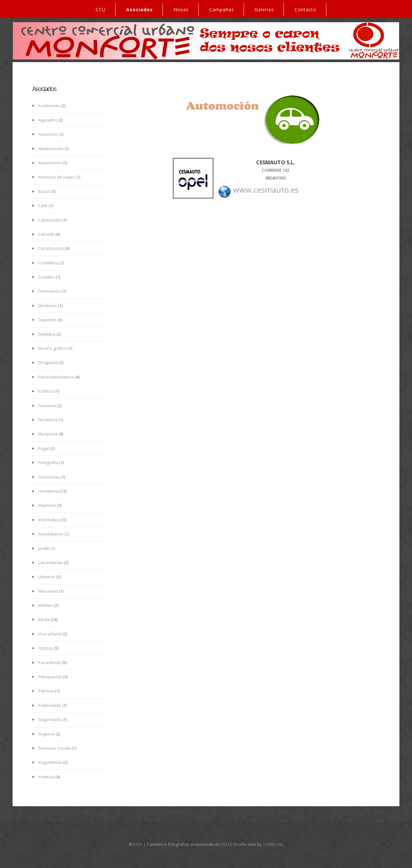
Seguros (47, 734)
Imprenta (47, 505)
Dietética (47, 334)
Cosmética (49, 263)
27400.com (273, 844)
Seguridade (50, 719)
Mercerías (48, 591)
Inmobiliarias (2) (54, 534)
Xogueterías (50, 762)
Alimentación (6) (54, 149)
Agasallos (48, 120)
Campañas (222, 9)
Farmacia (47, 406)
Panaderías (50, 662)
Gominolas (49, 477)
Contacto (305, 9)
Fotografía (48, 462)
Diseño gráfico (52, 348)
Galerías (264, 9)
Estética (46, 391)
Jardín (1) (47, 548)
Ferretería (48, 420)
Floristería (48, 434)
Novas (181, 9)
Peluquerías (50, 677)
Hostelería (48, 491)
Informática (49, 520)
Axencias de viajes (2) (59, 177)
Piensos (46, 691)
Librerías (47, 577)
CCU (101, 9)
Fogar (44, 448)
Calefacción (50, 220)
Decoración (50, 291)
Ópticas (46, 648)
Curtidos (47, 277)
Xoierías (46, 777)
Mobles (46, 605)
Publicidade (50, 705)
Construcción (51, 248)
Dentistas (48, 306)
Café (43, 206)
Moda (44, 619)
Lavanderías (51, 562)
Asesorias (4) (51, 134)
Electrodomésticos (56, 377)
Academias (49, 105)
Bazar (45, 191)
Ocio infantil (50, 634)
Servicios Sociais (55, 748)
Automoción (50, 163)
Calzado (47, 234)
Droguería (48, 362)
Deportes (47, 320)
